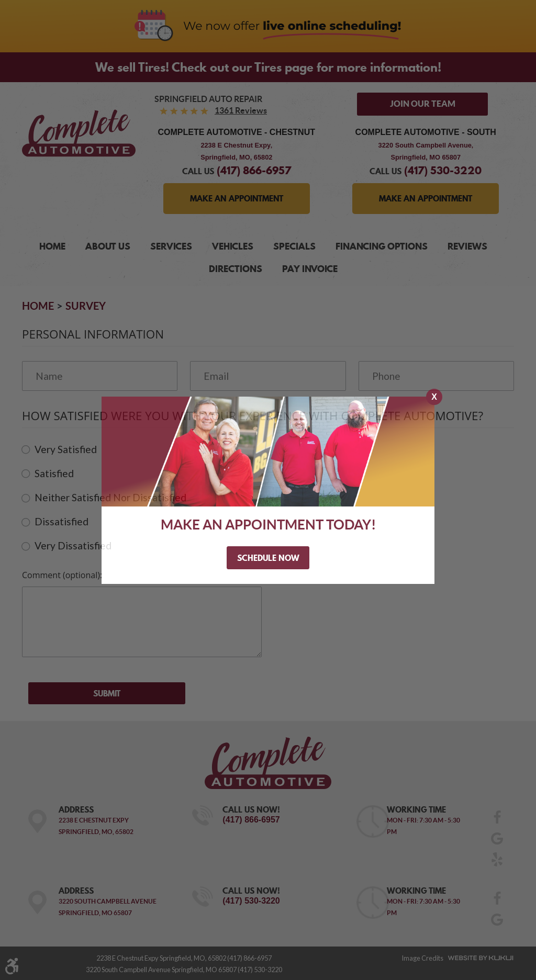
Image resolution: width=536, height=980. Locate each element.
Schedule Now (268, 558)
